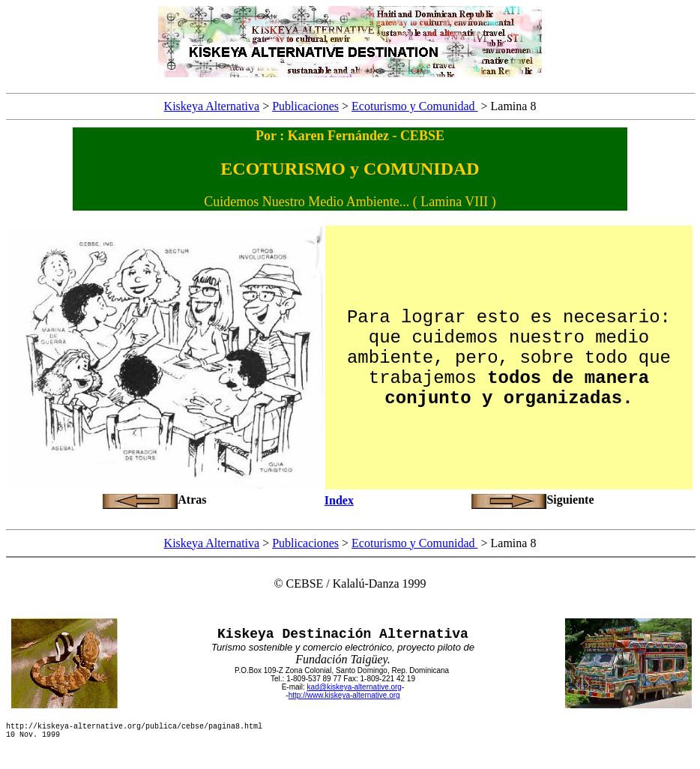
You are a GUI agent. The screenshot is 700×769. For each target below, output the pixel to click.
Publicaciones (305, 106)
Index (339, 500)
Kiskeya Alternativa (212, 106)
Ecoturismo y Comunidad (414, 106)
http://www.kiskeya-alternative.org (344, 695)
